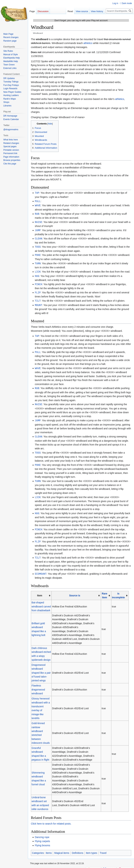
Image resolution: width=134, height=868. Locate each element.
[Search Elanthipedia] (119, 11)
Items (49, 847)
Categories (38, 847)
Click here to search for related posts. (51, 818)
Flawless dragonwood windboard (38, 684)
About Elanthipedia (54, 864)
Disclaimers (70, 864)
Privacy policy (36, 864)
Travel (103, 847)
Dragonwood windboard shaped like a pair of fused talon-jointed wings (41, 667)
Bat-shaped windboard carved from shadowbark (41, 601)
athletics (88, 43)
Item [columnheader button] (40, 590)
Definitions (78, 847)
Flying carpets (42, 836)
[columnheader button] (76, 590)
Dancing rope (42, 832)
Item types (92, 847)
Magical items (62, 847)
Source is (75, 590)
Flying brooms (42, 840)
